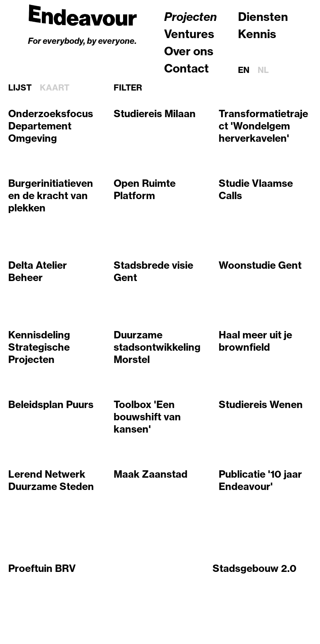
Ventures (189, 34)
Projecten (191, 17)
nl (263, 70)
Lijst (20, 88)
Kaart (55, 88)
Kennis (257, 34)
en (244, 70)
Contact (186, 68)
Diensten (263, 17)
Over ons (189, 51)
